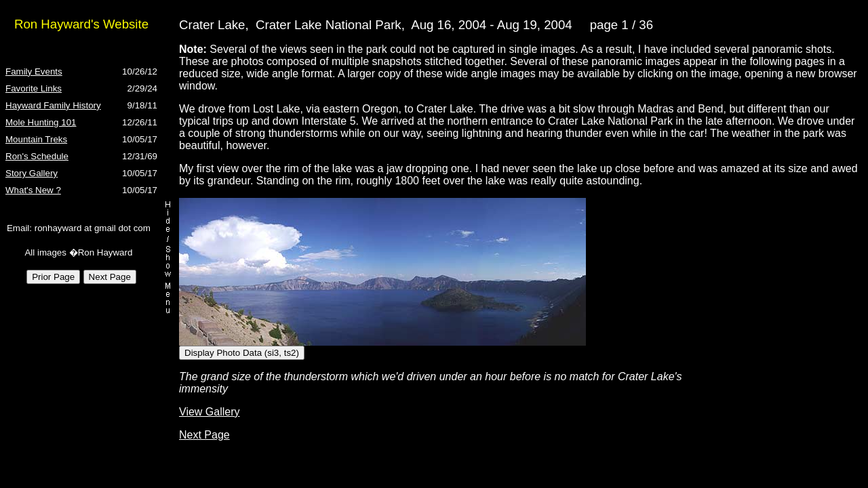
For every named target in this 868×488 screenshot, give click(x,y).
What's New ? (33, 190)
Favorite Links (34, 88)
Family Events (34, 72)
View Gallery (210, 412)
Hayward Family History (53, 105)
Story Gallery (32, 173)
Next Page (204, 435)
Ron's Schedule (37, 156)
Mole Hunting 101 (41, 122)
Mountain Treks (36, 139)
